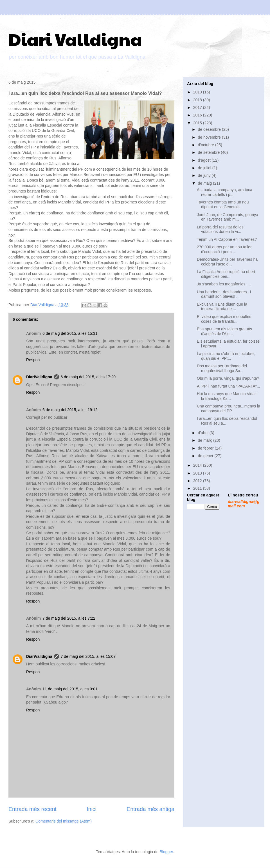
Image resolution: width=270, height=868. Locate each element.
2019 (198, 92)
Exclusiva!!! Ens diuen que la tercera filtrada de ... (222, 307)
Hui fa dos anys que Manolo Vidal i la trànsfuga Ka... (227, 396)
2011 (198, 488)
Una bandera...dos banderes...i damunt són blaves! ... (224, 294)
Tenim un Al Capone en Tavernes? (227, 239)
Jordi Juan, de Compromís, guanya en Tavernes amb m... (228, 217)
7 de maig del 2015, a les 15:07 (88, 656)
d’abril (203, 433)
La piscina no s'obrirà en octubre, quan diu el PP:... (226, 356)
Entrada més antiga (150, 809)
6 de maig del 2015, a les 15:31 (70, 333)
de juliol (205, 168)
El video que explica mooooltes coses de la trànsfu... (224, 319)
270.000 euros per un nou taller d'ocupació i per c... (224, 249)
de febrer (206, 448)
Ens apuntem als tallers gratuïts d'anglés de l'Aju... (224, 331)
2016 (198, 115)
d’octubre (206, 145)
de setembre (209, 152)
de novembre (210, 137)
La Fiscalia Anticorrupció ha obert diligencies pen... (226, 274)
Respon (33, 360)
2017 (198, 107)
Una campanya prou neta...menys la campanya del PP (229, 408)
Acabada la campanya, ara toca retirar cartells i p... (225, 192)
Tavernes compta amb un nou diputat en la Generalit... (223, 204)
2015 (198, 123)
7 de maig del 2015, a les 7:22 (69, 618)
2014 (198, 465)
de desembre (210, 129)
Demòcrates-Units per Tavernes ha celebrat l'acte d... (227, 262)
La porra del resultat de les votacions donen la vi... (220, 229)
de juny (205, 175)
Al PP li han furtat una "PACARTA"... (228, 386)
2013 (198, 473)
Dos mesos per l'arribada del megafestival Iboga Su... (222, 368)
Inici (92, 809)
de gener (206, 456)
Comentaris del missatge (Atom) (64, 821)
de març (205, 440)
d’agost (205, 160)
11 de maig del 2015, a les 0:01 (70, 689)
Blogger (166, 852)
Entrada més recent (32, 809)
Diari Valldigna (75, 39)
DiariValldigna (39, 377)
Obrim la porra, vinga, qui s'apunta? (228, 378)
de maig (205, 183)
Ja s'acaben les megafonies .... (224, 284)
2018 (198, 100)
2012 (198, 481)
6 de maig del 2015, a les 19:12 (70, 410)
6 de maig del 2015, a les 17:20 (88, 377)
